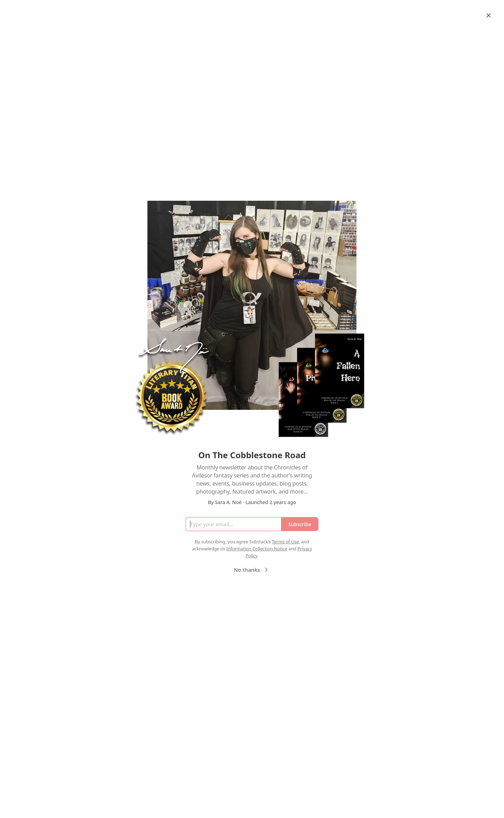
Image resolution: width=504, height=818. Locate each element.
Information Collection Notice (257, 549)
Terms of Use (285, 542)
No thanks (252, 570)
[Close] (489, 15)
